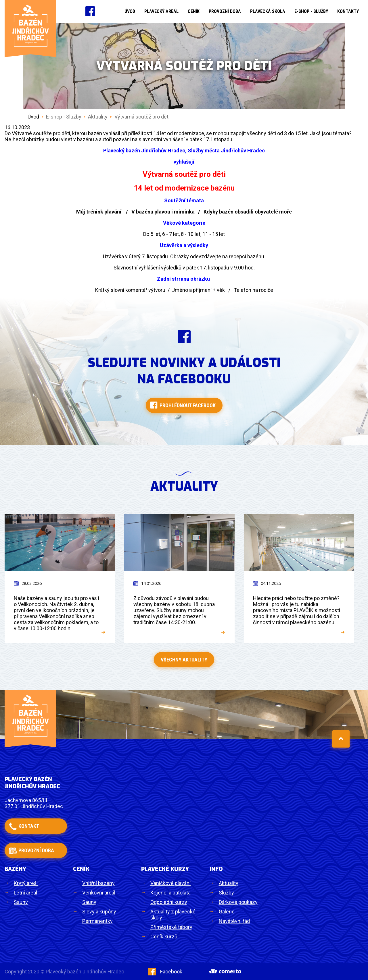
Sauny (21, 902)
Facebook (165, 972)
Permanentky (97, 921)
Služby (226, 893)
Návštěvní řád (234, 921)
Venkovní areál (99, 893)
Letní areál (25, 893)
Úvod (130, 11)
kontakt (29, 826)
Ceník (194, 11)
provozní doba (36, 850)
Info (216, 869)
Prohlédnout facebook (188, 405)
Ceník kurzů (164, 937)
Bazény (15, 869)
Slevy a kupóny (99, 912)
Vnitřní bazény (98, 883)
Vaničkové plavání (170, 883)
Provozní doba (225, 11)
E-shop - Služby (311, 11)
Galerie (227, 912)
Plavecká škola (268, 11)
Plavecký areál (161, 11)
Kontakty (348, 11)
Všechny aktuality (184, 660)
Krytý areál (26, 883)
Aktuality (229, 883)
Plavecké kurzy (165, 869)
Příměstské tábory (171, 927)
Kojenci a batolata (170, 893)
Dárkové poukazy (238, 902)
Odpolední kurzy (169, 902)
